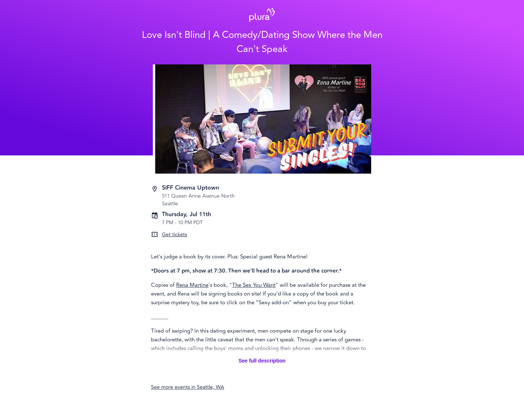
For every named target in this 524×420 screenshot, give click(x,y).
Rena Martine (192, 285)
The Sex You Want (254, 285)
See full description (262, 361)
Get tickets (174, 235)
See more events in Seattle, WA (188, 387)
